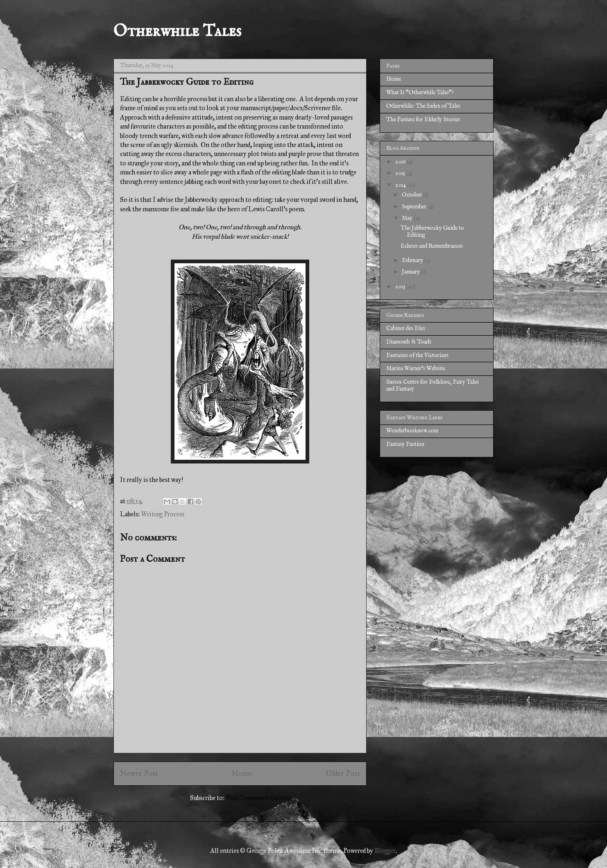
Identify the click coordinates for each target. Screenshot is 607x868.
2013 (401, 287)
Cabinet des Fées (406, 328)
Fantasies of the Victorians (417, 355)
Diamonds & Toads (409, 342)
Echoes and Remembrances (432, 246)
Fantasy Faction (405, 444)
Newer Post (139, 773)
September (415, 207)
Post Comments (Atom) (258, 798)
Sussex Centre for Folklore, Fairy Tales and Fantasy (433, 385)
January (411, 272)
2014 (401, 185)
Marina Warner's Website (416, 368)
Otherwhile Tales (177, 32)
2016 (401, 162)
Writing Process (163, 514)
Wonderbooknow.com (412, 431)
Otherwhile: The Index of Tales (423, 106)
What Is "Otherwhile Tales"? (420, 93)
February (413, 260)
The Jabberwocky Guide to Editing (432, 232)
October (412, 195)
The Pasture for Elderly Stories (423, 120)
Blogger (385, 851)
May (408, 218)
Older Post (343, 773)
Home (242, 773)
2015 (401, 173)
